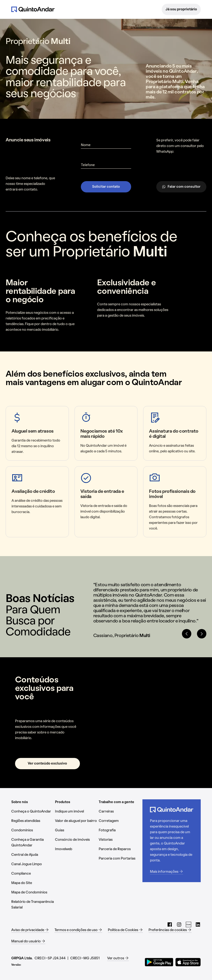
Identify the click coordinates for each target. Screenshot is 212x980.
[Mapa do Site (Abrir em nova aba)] (33, 883)
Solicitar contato (106, 187)
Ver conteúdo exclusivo (47, 764)
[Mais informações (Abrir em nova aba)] (172, 872)
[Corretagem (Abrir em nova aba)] (121, 821)
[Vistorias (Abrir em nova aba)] (121, 840)
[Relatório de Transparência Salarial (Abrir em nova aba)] (33, 905)
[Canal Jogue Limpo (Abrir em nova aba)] (33, 864)
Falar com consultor (181, 187)
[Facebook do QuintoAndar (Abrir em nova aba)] (170, 924)
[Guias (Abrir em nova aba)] (77, 830)
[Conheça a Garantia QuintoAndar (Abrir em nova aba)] (33, 843)
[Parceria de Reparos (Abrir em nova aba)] (121, 849)
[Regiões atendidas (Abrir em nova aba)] (33, 821)
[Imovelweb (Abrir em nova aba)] (77, 849)
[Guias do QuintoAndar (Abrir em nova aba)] (188, 924)
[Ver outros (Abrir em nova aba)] (118, 958)
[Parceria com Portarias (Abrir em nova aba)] (121, 859)
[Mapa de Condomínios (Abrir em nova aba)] (33, 892)
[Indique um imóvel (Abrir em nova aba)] (77, 812)
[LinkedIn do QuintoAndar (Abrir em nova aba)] (198, 924)
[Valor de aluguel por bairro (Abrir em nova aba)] (77, 821)
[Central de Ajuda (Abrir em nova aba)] (33, 855)
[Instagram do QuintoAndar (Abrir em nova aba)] (179, 924)
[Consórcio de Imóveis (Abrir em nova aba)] (77, 840)
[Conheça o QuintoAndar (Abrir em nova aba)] (33, 812)
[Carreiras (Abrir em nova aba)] (121, 812)
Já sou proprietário (181, 9)
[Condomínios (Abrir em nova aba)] (33, 830)
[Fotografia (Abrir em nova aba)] (121, 830)
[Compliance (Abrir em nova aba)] (33, 874)
